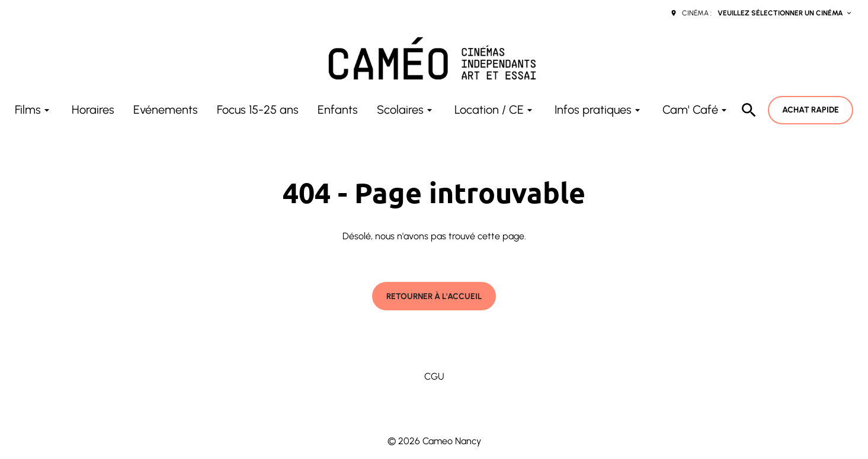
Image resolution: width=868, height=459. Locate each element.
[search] (749, 110)
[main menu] (372, 110)
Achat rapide (811, 110)
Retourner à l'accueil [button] (434, 296)
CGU (434, 376)
